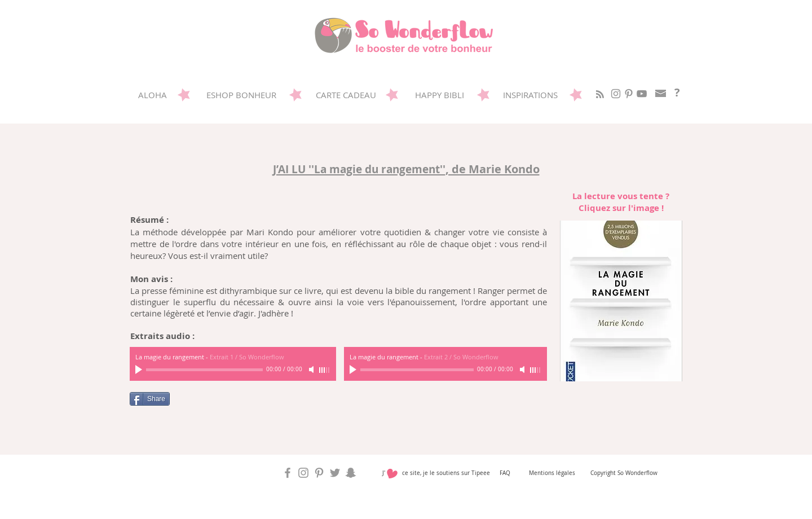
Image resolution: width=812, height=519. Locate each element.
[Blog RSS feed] (600, 95)
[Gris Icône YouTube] (642, 94)
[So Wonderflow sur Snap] (351, 473)
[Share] (150, 399)
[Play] (140, 370)
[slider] (325, 370)
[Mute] (312, 370)
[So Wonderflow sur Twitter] (335, 473)
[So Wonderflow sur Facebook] (288, 473)
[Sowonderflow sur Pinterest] (629, 94)
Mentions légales (552, 473)
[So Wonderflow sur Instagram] (616, 94)
